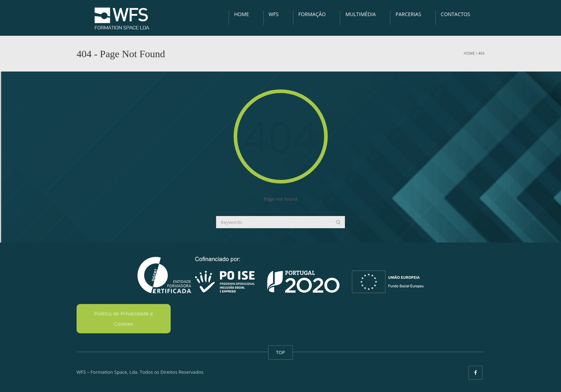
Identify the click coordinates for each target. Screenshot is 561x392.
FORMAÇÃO (312, 14)
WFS (274, 14)
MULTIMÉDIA (360, 14)
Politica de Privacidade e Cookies (123, 318)
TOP (280, 352)
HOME (242, 14)
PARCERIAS (408, 14)
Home (469, 53)
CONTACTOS (455, 14)
